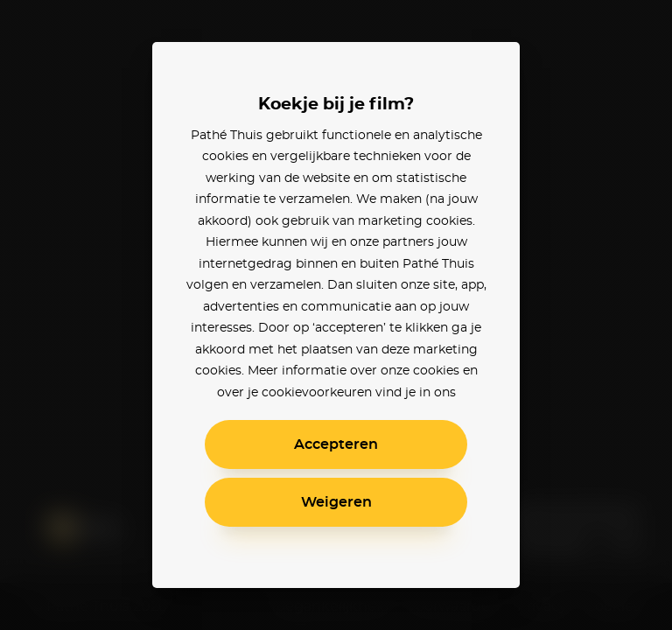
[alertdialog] (336, 315)
